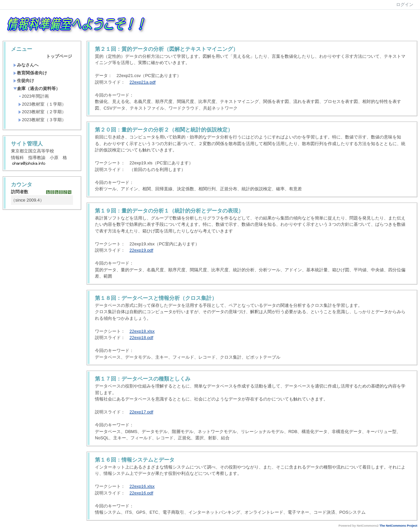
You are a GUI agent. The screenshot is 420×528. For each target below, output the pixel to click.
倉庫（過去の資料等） (37, 88)
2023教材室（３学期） (42, 120)
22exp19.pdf (141, 250)
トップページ (59, 56)
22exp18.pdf (141, 338)
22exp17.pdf (141, 412)
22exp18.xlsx (142, 331)
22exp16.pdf (141, 493)
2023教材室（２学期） (42, 112)
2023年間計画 (34, 96)
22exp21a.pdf (142, 82)
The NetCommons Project (398, 526)
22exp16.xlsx (142, 486)
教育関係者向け (30, 73)
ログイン (405, 4)
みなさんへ (26, 65)
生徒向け (24, 81)
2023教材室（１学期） (42, 104)
